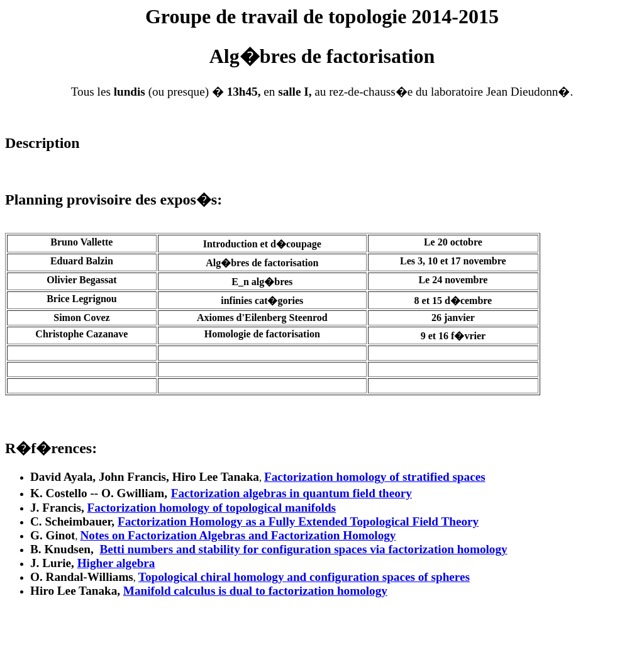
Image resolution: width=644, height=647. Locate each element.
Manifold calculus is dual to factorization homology (255, 591)
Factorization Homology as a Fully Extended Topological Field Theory (298, 521)
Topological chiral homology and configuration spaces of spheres (304, 577)
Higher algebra (116, 563)
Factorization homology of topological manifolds (212, 508)
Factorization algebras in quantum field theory (291, 493)
